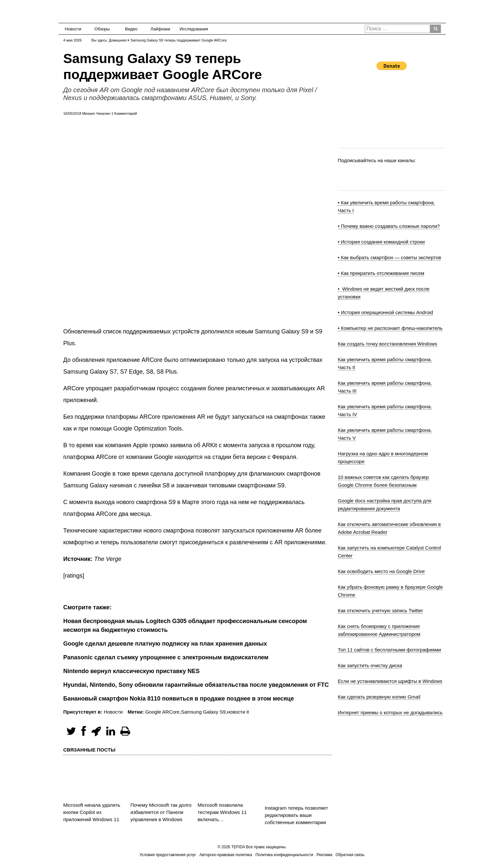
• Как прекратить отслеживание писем (381, 273)
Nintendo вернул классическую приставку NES (132, 671)
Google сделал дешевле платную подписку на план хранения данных (165, 644)
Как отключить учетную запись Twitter (381, 610)
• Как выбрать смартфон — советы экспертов (390, 257)
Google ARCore (162, 712)
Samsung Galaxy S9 (203, 712)
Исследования (192, 29)
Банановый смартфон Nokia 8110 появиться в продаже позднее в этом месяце (179, 699)
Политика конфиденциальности (284, 855)
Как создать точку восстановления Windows (388, 344)
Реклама (324, 855)
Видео (131, 29)
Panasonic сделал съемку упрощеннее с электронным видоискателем (166, 657)
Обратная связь (350, 855)
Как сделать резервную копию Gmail (379, 697)
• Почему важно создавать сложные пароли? (389, 226)
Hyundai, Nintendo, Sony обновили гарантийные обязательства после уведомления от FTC (196, 685)
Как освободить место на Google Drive (381, 571)
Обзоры (102, 29)
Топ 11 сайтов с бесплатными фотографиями (390, 650)
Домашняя (118, 40)
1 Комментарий (124, 113)
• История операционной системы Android (386, 312)
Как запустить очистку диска (370, 665)
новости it (238, 712)
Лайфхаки (160, 29)
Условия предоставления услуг (168, 855)
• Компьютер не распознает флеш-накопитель (390, 328)
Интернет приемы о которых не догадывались (390, 712)
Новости (73, 29)
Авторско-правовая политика (226, 855)
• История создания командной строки (381, 242)
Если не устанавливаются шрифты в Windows (390, 681)
